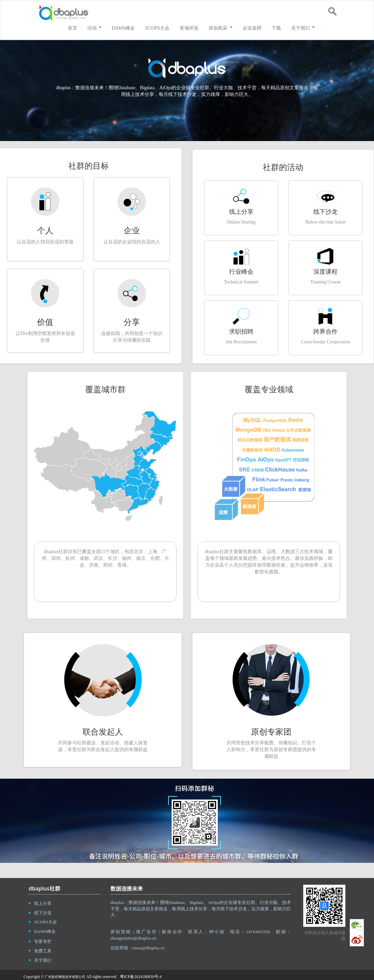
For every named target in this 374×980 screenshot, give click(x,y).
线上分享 (43, 903)
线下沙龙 (43, 913)
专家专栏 (43, 941)
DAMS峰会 (45, 931)
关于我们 (43, 960)
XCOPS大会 (45, 922)
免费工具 (43, 951)
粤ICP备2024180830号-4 (141, 977)
